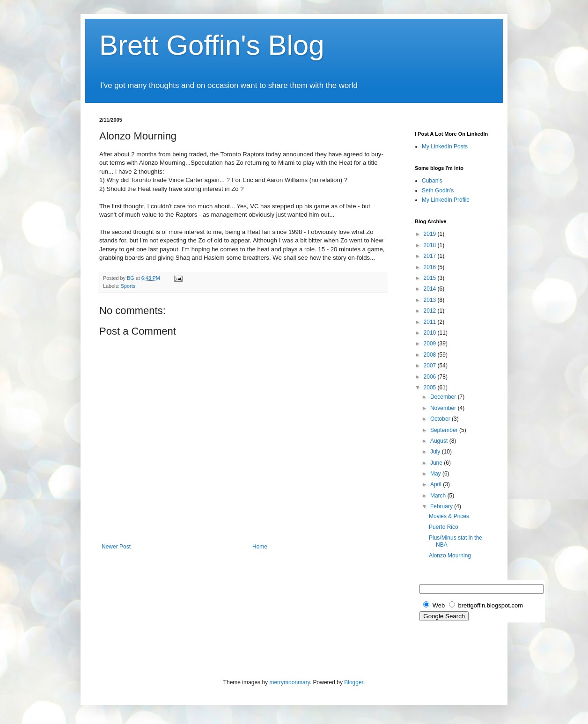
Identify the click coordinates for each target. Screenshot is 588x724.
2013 (431, 300)
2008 (431, 355)
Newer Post (116, 547)
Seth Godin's (438, 190)
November (444, 408)
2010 (431, 333)
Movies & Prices (449, 516)
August (440, 441)
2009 (431, 344)
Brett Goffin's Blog (212, 45)
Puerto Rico (444, 527)
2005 (431, 388)
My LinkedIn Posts (445, 146)
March (439, 496)
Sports (128, 286)
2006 (431, 377)
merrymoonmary (289, 682)
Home (260, 547)
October (441, 419)
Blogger (354, 682)
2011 (431, 322)
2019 (431, 234)
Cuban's (432, 181)
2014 (431, 289)
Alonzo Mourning (450, 556)
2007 (431, 366)
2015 (431, 278)
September (445, 430)
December (444, 397)
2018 (431, 245)
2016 (431, 267)
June (437, 463)
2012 (431, 311)
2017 (431, 256)
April (437, 484)
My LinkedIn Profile (446, 200)
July (436, 452)
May (436, 474)
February (442, 506)
